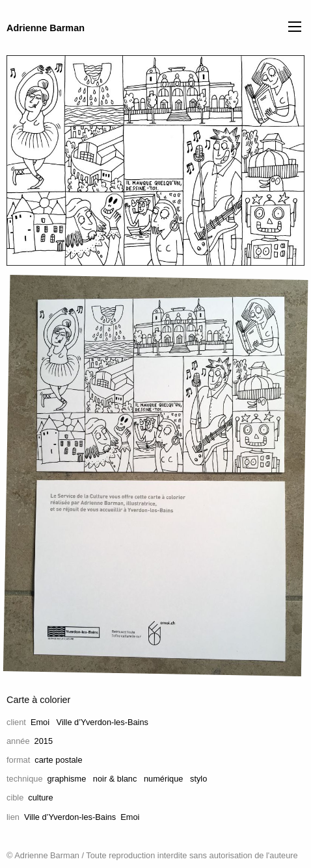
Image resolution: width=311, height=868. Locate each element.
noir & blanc (115, 779)
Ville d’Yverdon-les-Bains (102, 722)
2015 (44, 741)
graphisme (67, 779)
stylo (198, 779)
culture (40, 798)
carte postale (58, 760)
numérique (163, 779)
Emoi (40, 722)
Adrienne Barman (46, 28)
